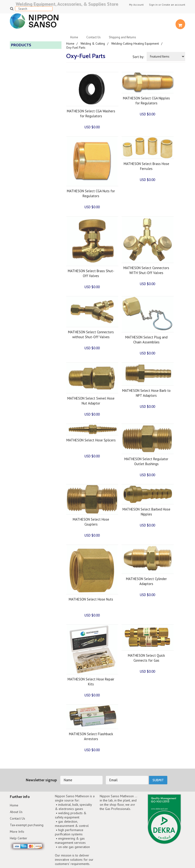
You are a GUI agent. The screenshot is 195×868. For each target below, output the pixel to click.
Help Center (19, 839)
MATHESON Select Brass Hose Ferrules (146, 166)
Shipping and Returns (122, 37)
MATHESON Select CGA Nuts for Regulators (91, 193)
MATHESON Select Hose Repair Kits (91, 681)
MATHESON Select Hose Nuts (91, 599)
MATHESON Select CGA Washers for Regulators (91, 113)
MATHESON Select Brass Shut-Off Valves (91, 273)
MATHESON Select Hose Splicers (91, 440)
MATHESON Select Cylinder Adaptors (146, 581)
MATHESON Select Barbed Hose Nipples (146, 511)
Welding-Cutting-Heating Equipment (136, 43)
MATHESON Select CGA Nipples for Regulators (146, 100)
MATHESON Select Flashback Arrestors (91, 736)
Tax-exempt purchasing (28, 826)
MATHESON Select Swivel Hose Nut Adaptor (91, 401)
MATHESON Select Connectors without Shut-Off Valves (91, 334)
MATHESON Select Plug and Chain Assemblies (146, 339)
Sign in (153, 5)
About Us (17, 812)
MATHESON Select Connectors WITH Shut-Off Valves (146, 270)
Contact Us (94, 37)
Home (74, 37)
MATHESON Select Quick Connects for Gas (146, 658)
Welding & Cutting (93, 43)
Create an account (173, 5)
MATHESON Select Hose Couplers (91, 522)
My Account (136, 5)
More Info (17, 832)
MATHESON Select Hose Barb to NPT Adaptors (146, 393)
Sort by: (138, 57)
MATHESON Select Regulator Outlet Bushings (146, 461)
